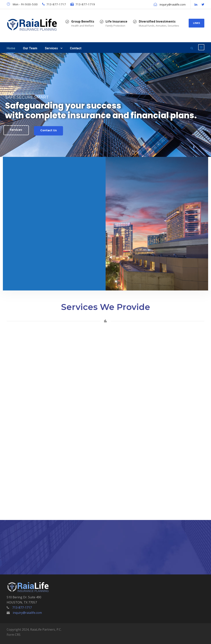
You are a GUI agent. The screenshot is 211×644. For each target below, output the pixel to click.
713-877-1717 (56, 4)
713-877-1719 (85, 4)
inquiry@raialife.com (173, 4)
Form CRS (14, 635)
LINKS (196, 23)
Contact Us (49, 130)
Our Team (30, 48)
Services (51, 48)
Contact (76, 48)
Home (11, 48)
